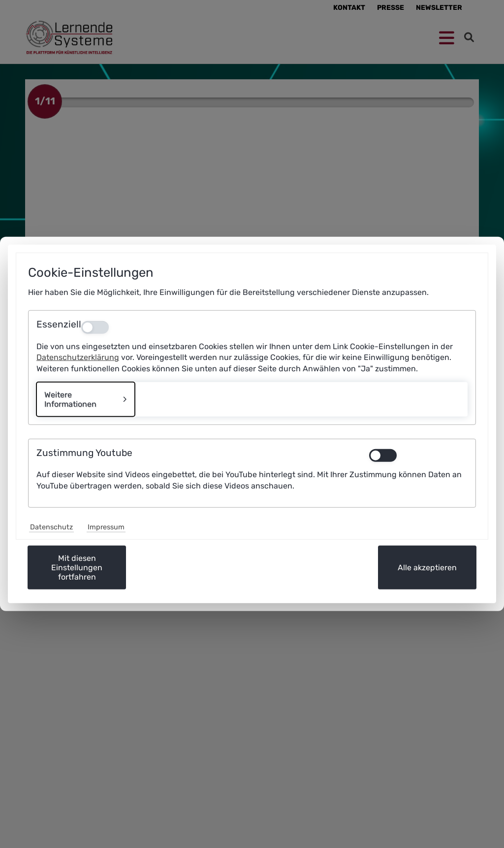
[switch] (418, 456)
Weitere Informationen (70, 399)
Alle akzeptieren (427, 568)
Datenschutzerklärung (78, 357)
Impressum (106, 527)
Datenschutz (51, 527)
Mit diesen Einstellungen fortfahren (77, 568)
